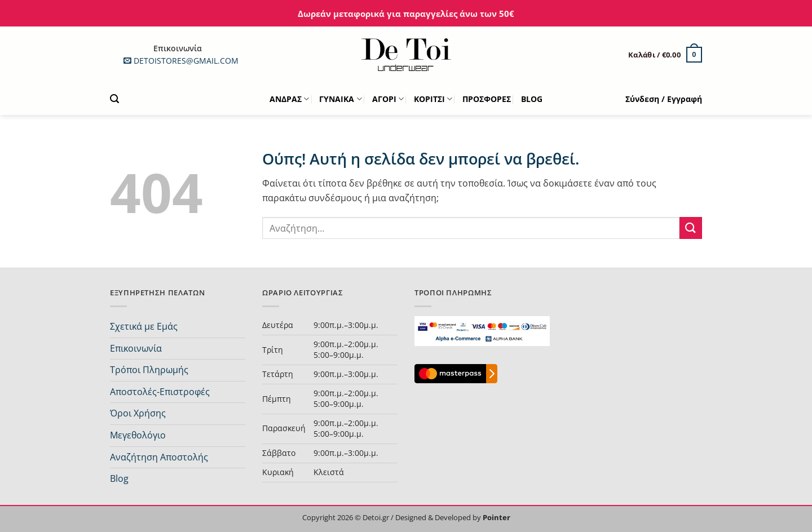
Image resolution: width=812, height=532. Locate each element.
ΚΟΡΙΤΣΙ (433, 99)
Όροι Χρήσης (138, 413)
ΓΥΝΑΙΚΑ (340, 99)
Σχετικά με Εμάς (144, 326)
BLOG (532, 99)
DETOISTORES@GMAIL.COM (178, 61)
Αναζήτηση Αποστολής (159, 457)
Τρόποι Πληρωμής (149, 370)
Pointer (496, 517)
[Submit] (691, 228)
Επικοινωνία (136, 348)
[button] (665, 55)
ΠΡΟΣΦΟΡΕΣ (487, 99)
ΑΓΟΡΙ (388, 99)
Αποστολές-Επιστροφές (160, 392)
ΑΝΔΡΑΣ (289, 99)
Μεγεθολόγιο (138, 435)
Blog (119, 478)
